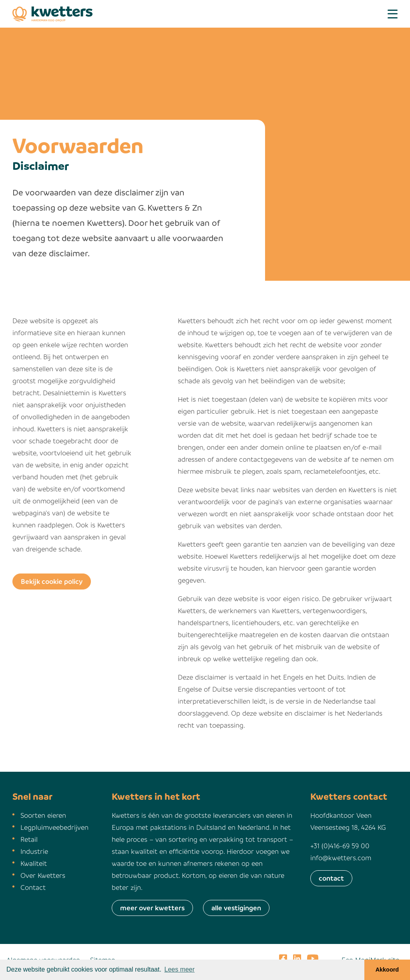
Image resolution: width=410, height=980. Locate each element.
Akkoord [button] (387, 970)
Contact (33, 887)
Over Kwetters (43, 875)
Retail (29, 839)
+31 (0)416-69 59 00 (340, 846)
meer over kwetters (152, 908)
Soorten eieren (43, 815)
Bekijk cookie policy (52, 581)
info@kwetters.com (341, 858)
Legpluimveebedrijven (54, 827)
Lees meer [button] (180, 969)
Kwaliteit (34, 863)
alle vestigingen (236, 908)
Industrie (34, 851)
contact (331, 878)
